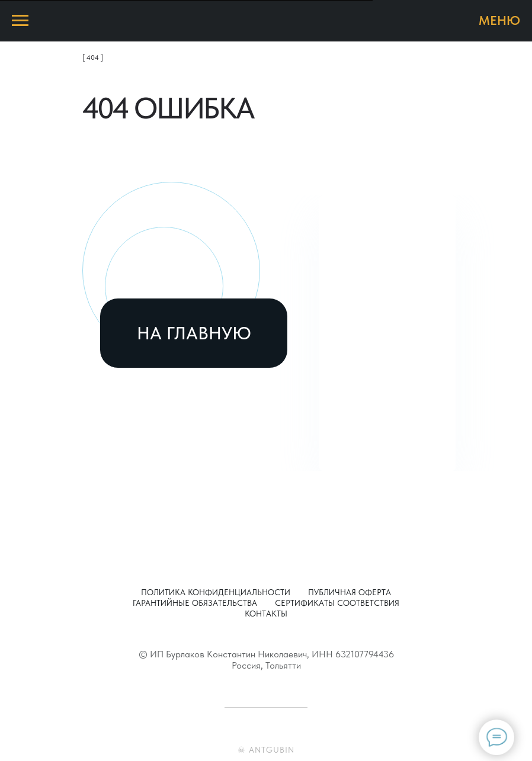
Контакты (266, 614)
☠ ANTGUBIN (266, 750)
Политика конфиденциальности (216, 592)
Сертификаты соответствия (337, 603)
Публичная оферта (350, 592)
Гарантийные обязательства (195, 603)
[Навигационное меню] (20, 21)
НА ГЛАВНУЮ (194, 333)
